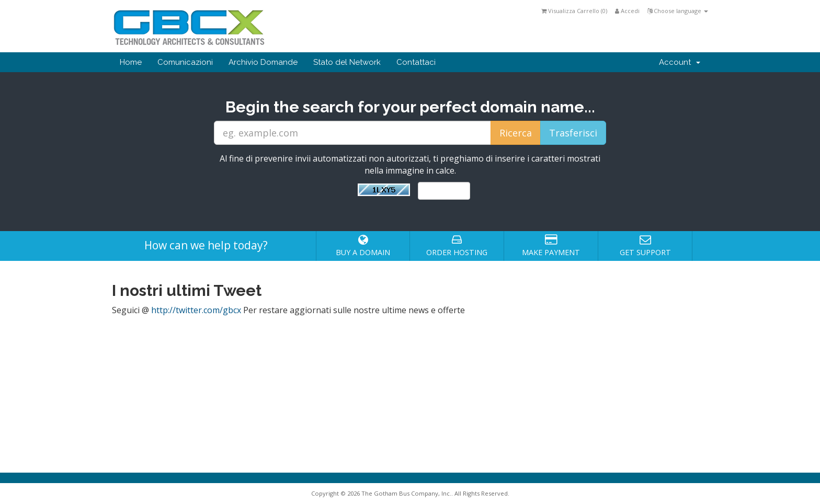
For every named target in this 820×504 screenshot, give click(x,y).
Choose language (678, 11)
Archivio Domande (263, 62)
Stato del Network (347, 62)
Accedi (627, 11)
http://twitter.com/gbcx (196, 310)
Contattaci (416, 62)
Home (131, 62)
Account (680, 62)
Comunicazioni (185, 62)
